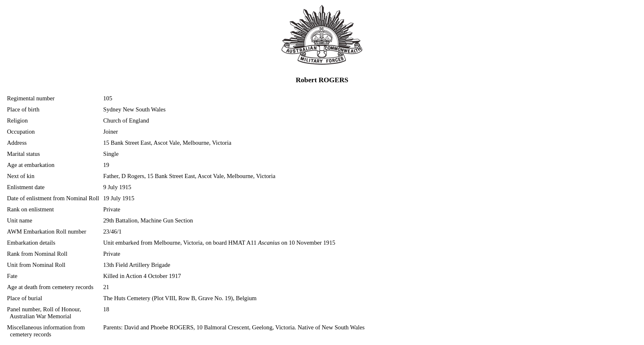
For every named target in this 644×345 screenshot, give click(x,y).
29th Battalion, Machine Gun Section (148, 220)
